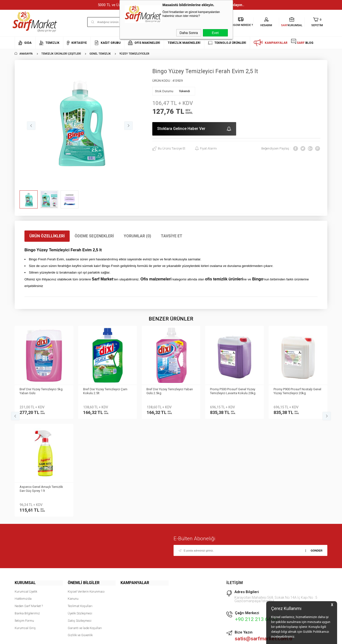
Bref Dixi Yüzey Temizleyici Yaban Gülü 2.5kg (106, 391)
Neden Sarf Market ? (29, 508)
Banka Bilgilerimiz (27, 515)
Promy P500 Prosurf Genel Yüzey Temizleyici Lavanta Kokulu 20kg (169, 391)
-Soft (146, 638)
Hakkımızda (23, 501)
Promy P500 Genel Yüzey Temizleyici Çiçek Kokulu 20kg (295, 391)
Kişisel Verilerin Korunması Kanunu (86, 497)
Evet (215, 33)
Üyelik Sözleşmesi (80, 515)
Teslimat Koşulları (80, 508)
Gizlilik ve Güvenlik (80, 537)
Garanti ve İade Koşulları (85, 530)
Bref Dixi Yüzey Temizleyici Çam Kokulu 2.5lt (42, 391)
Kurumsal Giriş (25, 530)
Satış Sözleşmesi (80, 523)
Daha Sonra (189, 33)
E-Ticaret (157, 638)
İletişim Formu (24, 523)
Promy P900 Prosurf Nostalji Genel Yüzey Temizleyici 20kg (234, 391)
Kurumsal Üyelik (26, 494)
